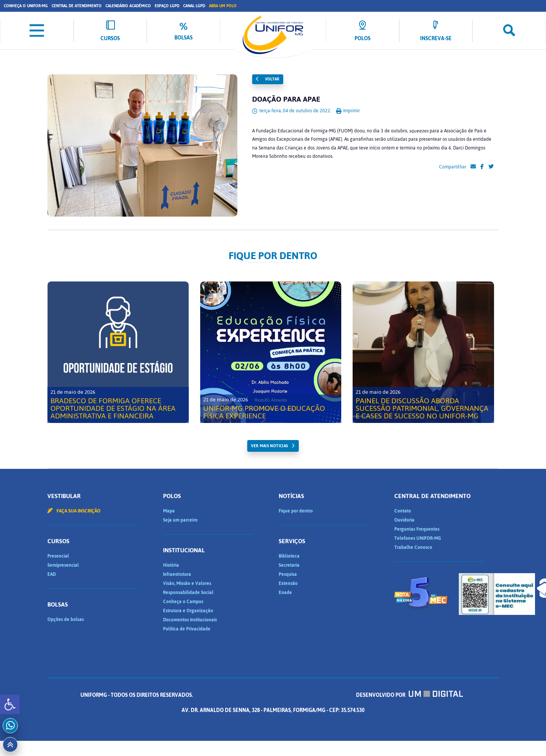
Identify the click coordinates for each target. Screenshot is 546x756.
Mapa (169, 511)
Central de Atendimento (77, 6)
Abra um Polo (223, 6)
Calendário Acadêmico (128, 6)
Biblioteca (289, 556)
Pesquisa (288, 574)
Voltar (268, 79)
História (171, 565)
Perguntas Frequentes (417, 529)
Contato (403, 511)
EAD (52, 574)
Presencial (58, 556)
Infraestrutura (177, 574)
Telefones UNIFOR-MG (418, 538)
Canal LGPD (194, 6)
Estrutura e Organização (188, 611)
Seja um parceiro (180, 520)
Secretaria (289, 565)
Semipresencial (63, 565)
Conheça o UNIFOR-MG (26, 6)
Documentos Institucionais (190, 620)
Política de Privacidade (187, 629)
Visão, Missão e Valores (187, 583)
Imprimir (348, 111)
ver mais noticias (269, 446)
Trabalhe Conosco (413, 547)
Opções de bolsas (66, 619)
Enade (285, 593)
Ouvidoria (404, 520)
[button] (10, 704)
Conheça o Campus (183, 602)
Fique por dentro (296, 511)
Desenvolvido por (409, 695)
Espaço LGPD (167, 6)
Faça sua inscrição (74, 511)
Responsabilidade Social (188, 593)
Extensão (288, 583)
